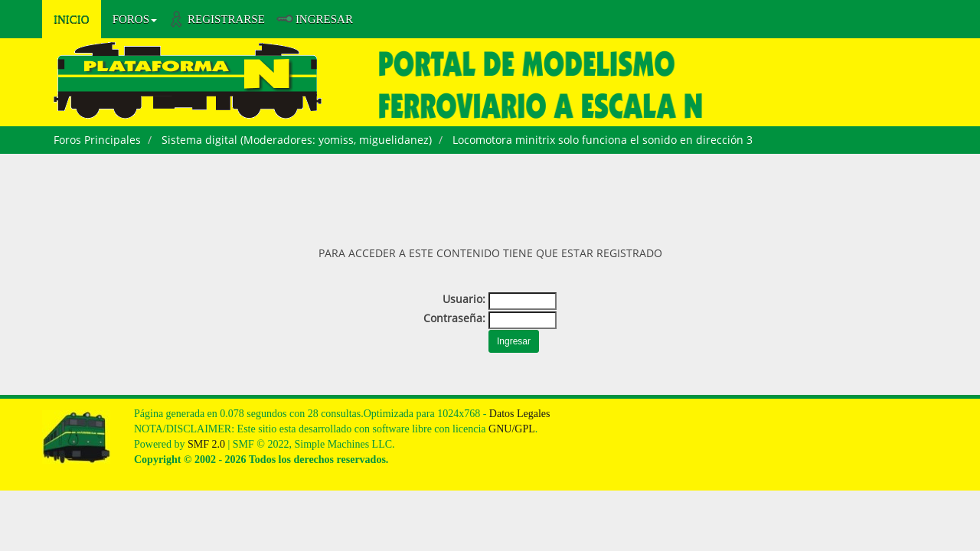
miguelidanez (394, 140)
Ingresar (324, 19)
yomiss (336, 140)
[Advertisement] (490, 196)
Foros (135, 19)
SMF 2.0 (206, 444)
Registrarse (226, 19)
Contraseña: (454, 318)
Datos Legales (520, 414)
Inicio (72, 19)
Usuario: (464, 299)
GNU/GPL (512, 429)
